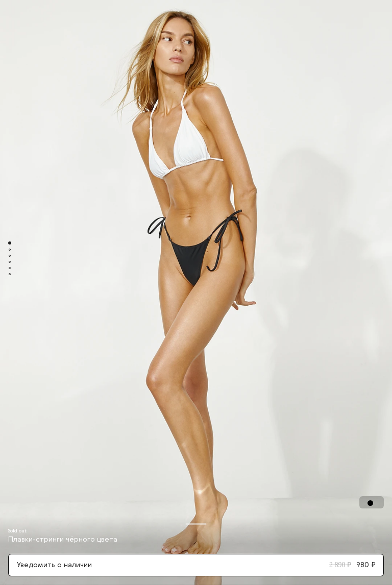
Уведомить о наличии (196, 565)
